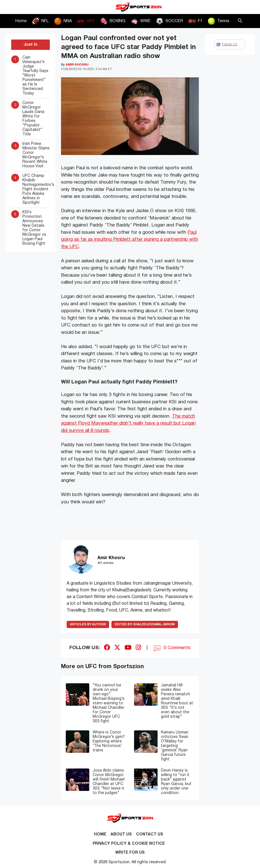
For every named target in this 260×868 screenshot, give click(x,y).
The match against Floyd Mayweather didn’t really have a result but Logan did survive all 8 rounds (128, 423)
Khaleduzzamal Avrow (145, 624)
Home (21, 21)
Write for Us (130, 853)
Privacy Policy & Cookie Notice (129, 844)
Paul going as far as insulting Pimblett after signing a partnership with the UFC (130, 240)
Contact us (150, 835)
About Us (121, 835)
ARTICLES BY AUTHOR (88, 624)
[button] (240, 21)
